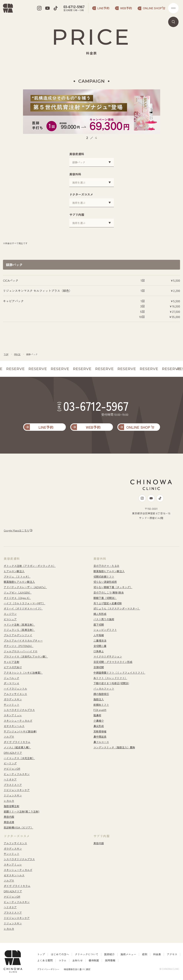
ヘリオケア (10, 779)
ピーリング (10, 763)
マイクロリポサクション (108, 656)
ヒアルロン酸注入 (14, 571)
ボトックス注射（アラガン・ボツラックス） (30, 566)
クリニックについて (87, 954)
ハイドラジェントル (15, 689)
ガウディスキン (13, 699)
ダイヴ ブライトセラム (17, 742)
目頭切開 (99, 667)
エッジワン (10, 614)
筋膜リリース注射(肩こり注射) (22, 811)
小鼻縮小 (99, 721)
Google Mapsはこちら (17, 530)
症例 (145, 954)
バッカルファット (104, 689)
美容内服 (9, 817)
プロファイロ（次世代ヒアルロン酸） (26, 656)
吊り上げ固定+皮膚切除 (108, 603)
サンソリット (11, 705)
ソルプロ (9, 737)
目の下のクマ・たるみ (106, 566)
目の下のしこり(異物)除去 (109, 592)
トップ (41, 954)
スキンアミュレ (13, 715)
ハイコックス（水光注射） (19, 758)
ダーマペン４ (11, 683)
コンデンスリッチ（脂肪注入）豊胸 (114, 747)
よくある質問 (45, 960)
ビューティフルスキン (17, 774)
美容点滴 (9, 822)
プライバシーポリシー (48, 969)
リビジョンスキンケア (17, 790)
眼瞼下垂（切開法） (105, 598)
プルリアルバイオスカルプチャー (23, 640)
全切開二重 (100, 646)
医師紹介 (109, 954)
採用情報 (110, 960)
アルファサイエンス (15, 694)
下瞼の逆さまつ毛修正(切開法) (111, 683)
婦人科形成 (100, 614)
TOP (6, 354)
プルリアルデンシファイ (18, 635)
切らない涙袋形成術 (105, 582)
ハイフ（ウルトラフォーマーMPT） (24, 603)
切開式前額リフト (104, 577)
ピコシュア (10, 619)
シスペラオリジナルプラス (19, 710)
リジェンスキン (13, 795)
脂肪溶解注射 (11, 806)
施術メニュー (128, 954)
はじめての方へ (60, 954)
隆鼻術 (97, 715)
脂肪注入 (99, 699)
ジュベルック (11, 678)
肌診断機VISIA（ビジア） (18, 827)
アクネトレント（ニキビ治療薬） (23, 673)
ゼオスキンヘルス (14, 726)
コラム (62, 960)
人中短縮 (99, 635)
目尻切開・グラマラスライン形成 (113, 662)
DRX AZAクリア (13, 753)
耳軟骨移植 (100, 731)
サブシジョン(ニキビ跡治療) (20, 731)
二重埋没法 (100, 640)
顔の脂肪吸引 (101, 694)
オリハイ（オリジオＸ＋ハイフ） (23, 608)
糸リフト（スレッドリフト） (110, 678)
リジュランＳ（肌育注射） (19, 630)
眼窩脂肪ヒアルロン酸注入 (19, 582)
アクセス (172, 954)
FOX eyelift (100, 710)
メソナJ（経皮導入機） (17, 747)
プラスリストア (13, 785)
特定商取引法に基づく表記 (77, 969)
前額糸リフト (101, 705)
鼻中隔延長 (100, 737)
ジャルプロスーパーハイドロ (21, 651)
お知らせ (78, 960)
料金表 (157, 954)
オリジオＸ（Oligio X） (17, 598)
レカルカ (9, 801)
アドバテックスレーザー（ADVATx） (25, 587)
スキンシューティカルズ (18, 721)
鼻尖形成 (99, 726)
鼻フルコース (101, 742)
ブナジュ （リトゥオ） (17, 577)
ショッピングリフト (105, 630)
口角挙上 (99, 651)
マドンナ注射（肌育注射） (19, 625)
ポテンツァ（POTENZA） (19, 646)
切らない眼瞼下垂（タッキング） (113, 587)
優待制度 (94, 960)
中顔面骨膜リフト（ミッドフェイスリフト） (119, 673)
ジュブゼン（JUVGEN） (18, 592)
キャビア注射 (11, 662)
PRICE (17, 354)
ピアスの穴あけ (13, 667)
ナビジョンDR (12, 769)
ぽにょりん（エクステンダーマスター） (117, 608)
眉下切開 (99, 625)
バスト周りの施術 (104, 619)
